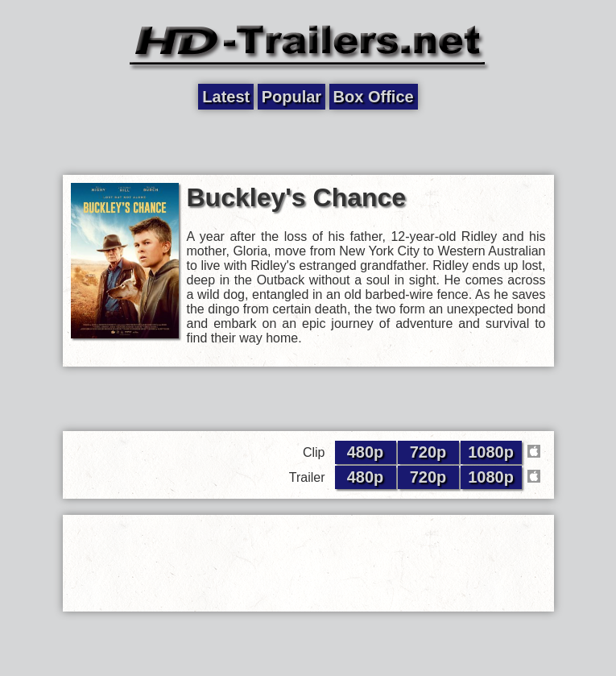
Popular (291, 97)
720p (428, 452)
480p (366, 452)
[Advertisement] (308, 143)
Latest (226, 97)
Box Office (374, 97)
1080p (491, 452)
